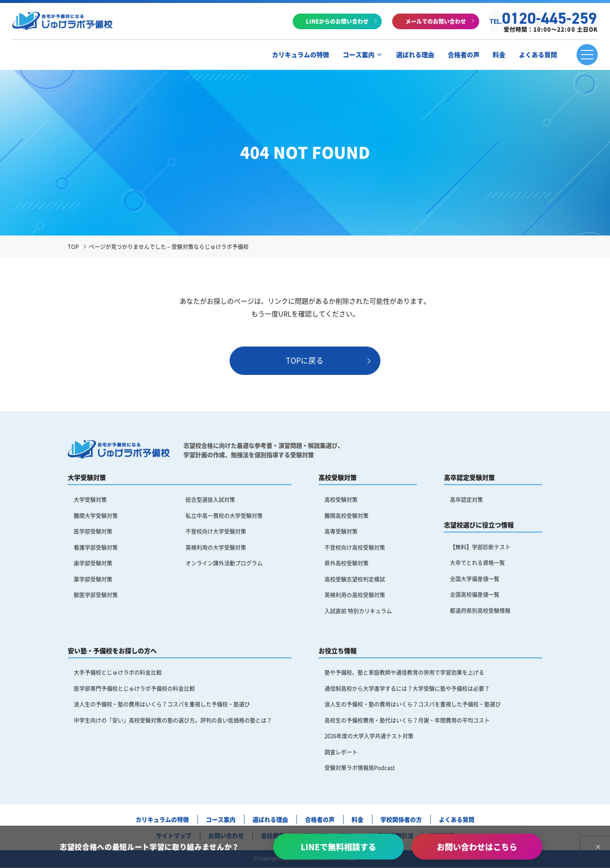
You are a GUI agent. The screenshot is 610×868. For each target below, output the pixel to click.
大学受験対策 (90, 500)
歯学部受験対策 (93, 564)
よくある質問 (538, 55)
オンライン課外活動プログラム (224, 564)
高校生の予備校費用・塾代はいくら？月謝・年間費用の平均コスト (407, 721)
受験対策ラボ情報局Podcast (360, 769)
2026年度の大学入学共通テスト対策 (369, 737)
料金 (499, 55)
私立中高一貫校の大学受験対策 (224, 515)
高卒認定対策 (466, 500)
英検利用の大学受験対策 (216, 548)
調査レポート (341, 753)
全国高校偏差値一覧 (475, 595)
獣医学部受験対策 (96, 595)
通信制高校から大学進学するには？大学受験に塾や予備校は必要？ (407, 689)
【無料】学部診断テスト (480, 547)
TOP (73, 246)
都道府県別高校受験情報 (480, 611)
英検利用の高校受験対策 (355, 595)
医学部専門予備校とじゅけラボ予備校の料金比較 (134, 689)
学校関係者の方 (402, 821)
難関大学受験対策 (96, 515)
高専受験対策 (341, 531)
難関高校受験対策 (347, 515)
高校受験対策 (341, 500)
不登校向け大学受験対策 (216, 531)
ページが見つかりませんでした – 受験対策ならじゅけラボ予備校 (169, 246)
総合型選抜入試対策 (210, 500)
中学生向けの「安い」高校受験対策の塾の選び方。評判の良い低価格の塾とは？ (173, 721)
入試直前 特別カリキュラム (358, 611)
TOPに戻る (305, 361)
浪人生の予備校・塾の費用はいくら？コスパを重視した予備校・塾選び (162, 705)
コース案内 (358, 55)
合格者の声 (463, 55)
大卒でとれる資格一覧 (477, 563)
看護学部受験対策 (96, 548)
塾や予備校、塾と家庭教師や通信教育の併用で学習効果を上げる (404, 673)
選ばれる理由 (414, 55)
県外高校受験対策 (347, 564)
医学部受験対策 (93, 531)
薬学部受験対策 (93, 579)
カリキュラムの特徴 (300, 55)
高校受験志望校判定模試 (355, 579)
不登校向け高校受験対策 (355, 548)
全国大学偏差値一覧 (475, 579)
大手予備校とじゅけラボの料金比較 (118, 673)
